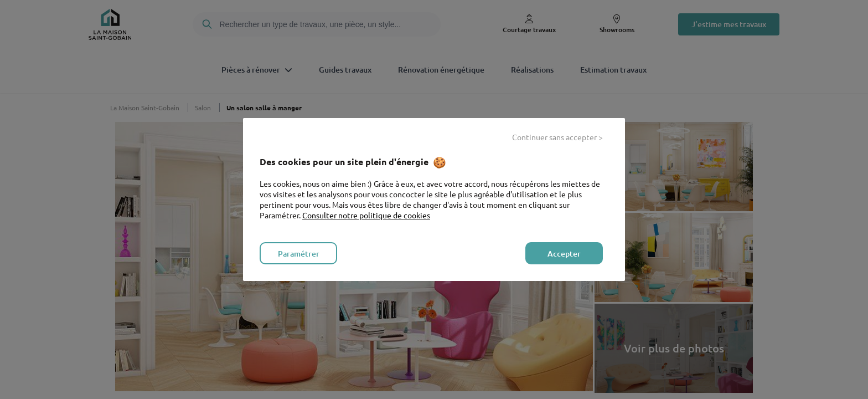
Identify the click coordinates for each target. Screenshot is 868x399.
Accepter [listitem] (564, 254)
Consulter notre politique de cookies (366, 215)
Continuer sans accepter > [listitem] (557, 137)
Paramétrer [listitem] (299, 254)
